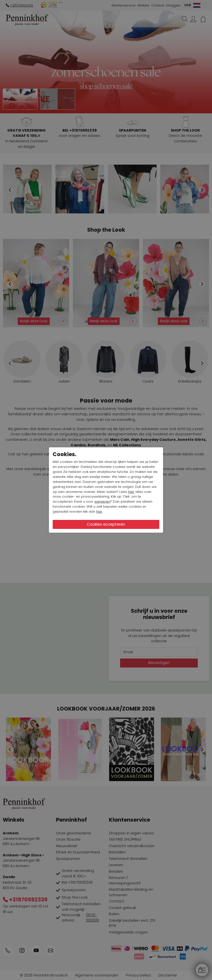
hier (131, 492)
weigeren (102, 502)
